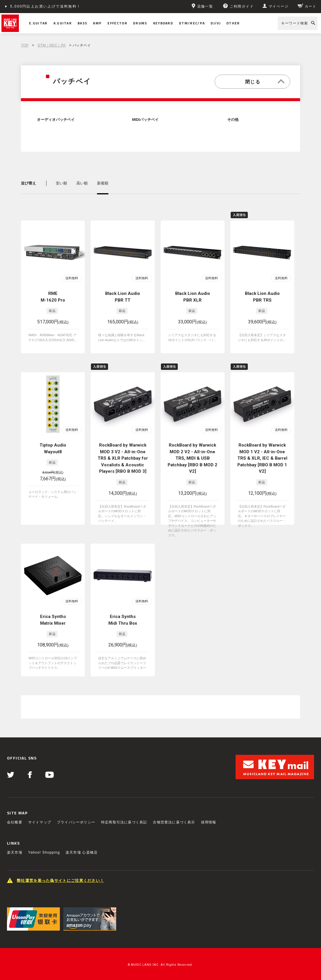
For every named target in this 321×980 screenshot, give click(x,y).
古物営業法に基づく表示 (174, 822)
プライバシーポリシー (76, 822)
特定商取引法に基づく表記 (124, 822)
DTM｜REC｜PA (52, 45)
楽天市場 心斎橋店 (82, 852)
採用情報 (209, 822)
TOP (25, 45)
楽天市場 (15, 852)
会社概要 (15, 822)
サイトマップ (40, 822)
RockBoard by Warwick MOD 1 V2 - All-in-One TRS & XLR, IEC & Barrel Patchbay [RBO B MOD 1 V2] (262, 458)
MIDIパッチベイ (146, 120)
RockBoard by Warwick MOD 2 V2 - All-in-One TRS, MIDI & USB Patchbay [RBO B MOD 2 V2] (192, 458)
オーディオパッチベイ (56, 120)
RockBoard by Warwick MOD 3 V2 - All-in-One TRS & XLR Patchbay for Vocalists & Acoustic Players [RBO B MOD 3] (123, 458)
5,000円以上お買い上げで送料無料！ (46, 6)
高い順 (82, 183)
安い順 (61, 183)
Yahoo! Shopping (44, 852)
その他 (233, 120)
